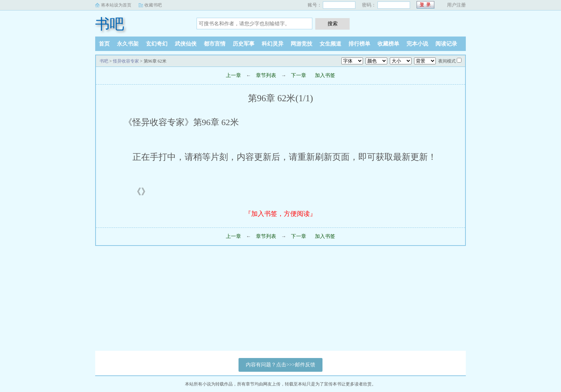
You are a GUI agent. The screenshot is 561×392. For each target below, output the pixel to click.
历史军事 (244, 44)
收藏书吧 (153, 5)
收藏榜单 (388, 44)
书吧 (110, 24)
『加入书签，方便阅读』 (280, 214)
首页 (104, 44)
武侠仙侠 (186, 44)
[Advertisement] (217, 300)
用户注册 (456, 5)
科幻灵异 (273, 44)
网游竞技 (301, 44)
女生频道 (330, 44)
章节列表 (266, 75)
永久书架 (128, 44)
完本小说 (417, 44)
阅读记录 (446, 44)
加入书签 (325, 75)
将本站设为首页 (116, 5)
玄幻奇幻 (157, 44)
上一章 (233, 75)
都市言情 (215, 44)
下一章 (299, 75)
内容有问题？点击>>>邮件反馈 (280, 365)
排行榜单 (359, 44)
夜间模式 (447, 61)
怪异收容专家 (126, 61)
